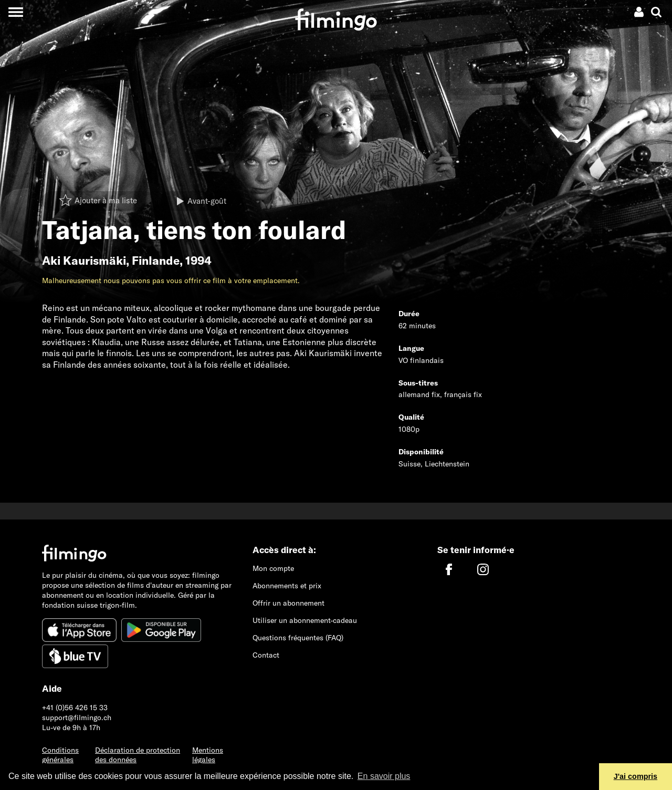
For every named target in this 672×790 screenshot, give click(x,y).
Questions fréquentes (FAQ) (298, 638)
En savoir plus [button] (384, 776)
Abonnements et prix (287, 586)
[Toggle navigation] (15, 12)
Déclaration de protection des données (138, 755)
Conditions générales (60, 755)
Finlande (156, 261)
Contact (266, 655)
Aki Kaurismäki (84, 261)
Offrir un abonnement (288, 603)
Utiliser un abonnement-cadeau (305, 620)
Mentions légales (208, 755)
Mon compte (273, 568)
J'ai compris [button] (636, 776)
